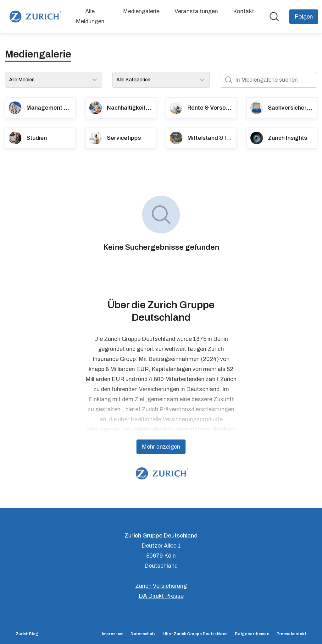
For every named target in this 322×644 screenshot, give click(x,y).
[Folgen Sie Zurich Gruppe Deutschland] (304, 17)
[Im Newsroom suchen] (274, 17)
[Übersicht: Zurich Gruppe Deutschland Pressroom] (34, 16)
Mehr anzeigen (161, 447)
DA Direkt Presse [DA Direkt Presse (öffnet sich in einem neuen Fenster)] (161, 596)
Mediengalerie (141, 11)
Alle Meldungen (90, 16)
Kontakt (244, 11)
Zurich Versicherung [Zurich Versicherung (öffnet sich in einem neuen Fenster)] (161, 586)
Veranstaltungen (196, 11)
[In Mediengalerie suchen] (268, 80)
